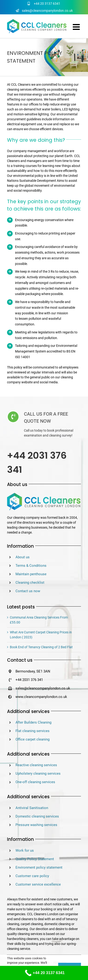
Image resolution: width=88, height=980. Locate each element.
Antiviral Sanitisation (32, 808)
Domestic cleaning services (37, 816)
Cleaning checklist (30, 583)
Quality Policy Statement (35, 859)
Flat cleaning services (33, 731)
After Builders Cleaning (33, 722)
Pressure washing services (36, 825)
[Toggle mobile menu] (77, 27)
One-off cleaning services (35, 782)
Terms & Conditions (31, 566)
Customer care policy (32, 876)
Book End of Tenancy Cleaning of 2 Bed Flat (41, 647)
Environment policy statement (39, 867)
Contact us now (28, 591)
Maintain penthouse (31, 574)
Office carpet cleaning (33, 739)
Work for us (25, 850)
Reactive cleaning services (36, 765)
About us (23, 557)
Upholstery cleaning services (38, 773)
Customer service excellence (38, 884)
